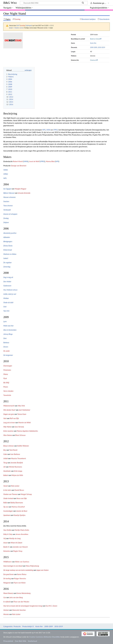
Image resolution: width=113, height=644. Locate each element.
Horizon (6, 610)
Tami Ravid (13, 450)
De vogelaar (7, 262)
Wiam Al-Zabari (16, 543)
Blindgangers (8, 241)
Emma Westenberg (24, 593)
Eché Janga (18, 471)
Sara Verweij (19, 427)
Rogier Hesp (18, 551)
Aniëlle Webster (23, 446)
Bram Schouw (20, 435)
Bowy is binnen (8, 446)
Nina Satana (8, 435)
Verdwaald (7, 210)
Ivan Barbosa (15, 454)
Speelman (7, 515)
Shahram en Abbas (10, 254)
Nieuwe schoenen (9, 197)
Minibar (6, 298)
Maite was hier (8, 326)
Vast (5, 418)
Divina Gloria (8, 246)
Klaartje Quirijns (19, 515)
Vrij (4, 538)
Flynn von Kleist (20, 583)
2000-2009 (94, 47)
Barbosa (6, 342)
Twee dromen (8, 206)
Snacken (6, 201)
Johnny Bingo (8, 334)
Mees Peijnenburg (32, 566)
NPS (44, 130)
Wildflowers (7, 562)
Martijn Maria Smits (22, 530)
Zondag (6, 218)
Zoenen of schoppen (10, 214)
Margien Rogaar (20, 189)
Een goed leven (8, 574)
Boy (5, 450)
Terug (5, 463)
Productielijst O (28, 626)
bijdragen (29, 25)
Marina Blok (50, 161)
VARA (48, 130)
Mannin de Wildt (24, 423)
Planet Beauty (8, 593)
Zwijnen (6, 222)
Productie (17, 626)
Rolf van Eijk (14, 418)
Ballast (6, 475)
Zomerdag (7, 267)
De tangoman (8, 355)
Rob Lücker (15, 486)
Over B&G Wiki (20, 641)
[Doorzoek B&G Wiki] (54, 3)
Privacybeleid (8, 641)
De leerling (7, 578)
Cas (5, 597)
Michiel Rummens (15, 467)
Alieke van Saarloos (22, 562)
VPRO (55, 130)
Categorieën (8, 626)
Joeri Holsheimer (24, 410)
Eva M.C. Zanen (51, 606)
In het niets (7, 490)
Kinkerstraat (8, 250)
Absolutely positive (10, 233)
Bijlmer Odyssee (9, 193)
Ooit (5, 307)
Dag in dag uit (8, 277)
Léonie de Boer (22, 511)
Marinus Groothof (18, 507)
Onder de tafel (8, 302)
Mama (6, 374)
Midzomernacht (9, 406)
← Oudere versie (18, 28)
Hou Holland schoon (10, 290)
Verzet (6, 486)
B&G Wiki (10, 3)
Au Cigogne (7, 189)
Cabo (5, 454)
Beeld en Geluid (95, 39)
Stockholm (7, 471)
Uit (4, 467)
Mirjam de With (17, 475)
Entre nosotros (8, 431)
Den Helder (7, 281)
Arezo (5, 543)
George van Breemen (19, 166)
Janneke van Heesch (20, 547)
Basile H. (6, 547)
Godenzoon (7, 286)
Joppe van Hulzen (42, 570)
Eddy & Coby (8, 534)
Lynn (5, 321)
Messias (6, 614)
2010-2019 (102, 47)
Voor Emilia (7, 530)
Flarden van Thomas (10, 494)
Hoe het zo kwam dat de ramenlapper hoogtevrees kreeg (23, 606)
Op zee (6, 507)
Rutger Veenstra (20, 578)
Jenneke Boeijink (17, 463)
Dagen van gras (9, 414)
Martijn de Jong (15, 538)
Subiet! (6, 258)
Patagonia (7, 583)
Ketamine (7, 551)
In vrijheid (7, 602)
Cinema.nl (93, 60)
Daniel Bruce (19, 490)
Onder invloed (8, 498)
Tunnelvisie (7, 395)
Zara (5, 338)
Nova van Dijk (22, 498)
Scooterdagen (8, 511)
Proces (6, 387)
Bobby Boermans (17, 503)
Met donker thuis (9, 410)
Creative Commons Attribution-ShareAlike (45, 637)
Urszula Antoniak (24, 193)
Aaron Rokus (22, 574)
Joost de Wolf (34, 161)
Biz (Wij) (6, 383)
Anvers (6, 347)
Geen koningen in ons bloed (13, 566)
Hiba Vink (21, 406)
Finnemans (7, 370)
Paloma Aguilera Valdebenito (27, 431)
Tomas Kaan (22, 414)
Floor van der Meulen (21, 602)
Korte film (93, 43)
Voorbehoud (32, 641)
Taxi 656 (6, 311)
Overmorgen (8, 366)
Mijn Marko (7, 427)
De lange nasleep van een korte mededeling (18, 570)
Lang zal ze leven (9, 423)
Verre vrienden (8, 391)
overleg (23, 25)
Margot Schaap (26, 494)
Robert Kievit (18, 161)
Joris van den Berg (16, 597)
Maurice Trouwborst (18, 458)
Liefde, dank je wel (10, 294)
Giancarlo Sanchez (19, 610)
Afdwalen (7, 237)
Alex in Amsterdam (10, 330)
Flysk (5, 378)
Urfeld (5, 458)
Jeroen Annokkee (22, 534)
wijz (11, 28)
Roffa (5, 503)
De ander (7, 351)
